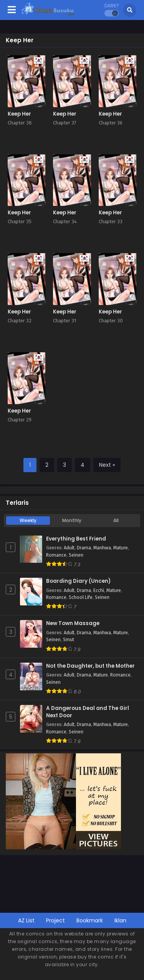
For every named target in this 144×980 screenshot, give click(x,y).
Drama (84, 548)
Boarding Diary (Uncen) (78, 581)
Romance (56, 555)
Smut (69, 640)
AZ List (26, 920)
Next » (107, 465)
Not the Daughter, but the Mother (90, 666)
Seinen (76, 555)
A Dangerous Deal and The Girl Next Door (88, 712)
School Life (81, 597)
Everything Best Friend (76, 539)
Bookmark (90, 920)
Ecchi (99, 590)
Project (55, 920)
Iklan (120, 920)
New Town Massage (73, 623)
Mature (121, 548)
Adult (69, 548)
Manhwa (102, 548)
